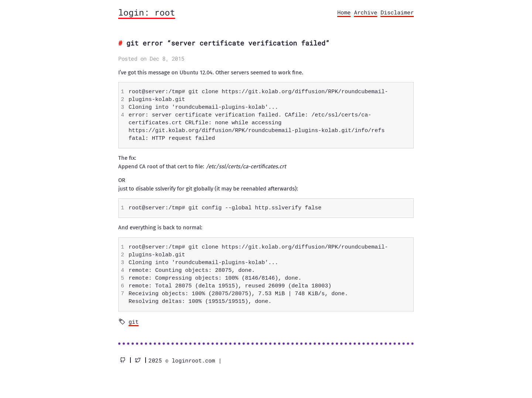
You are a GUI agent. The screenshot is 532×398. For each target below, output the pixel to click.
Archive (366, 12)
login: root (147, 12)
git (134, 321)
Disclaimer (397, 12)
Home (344, 12)
